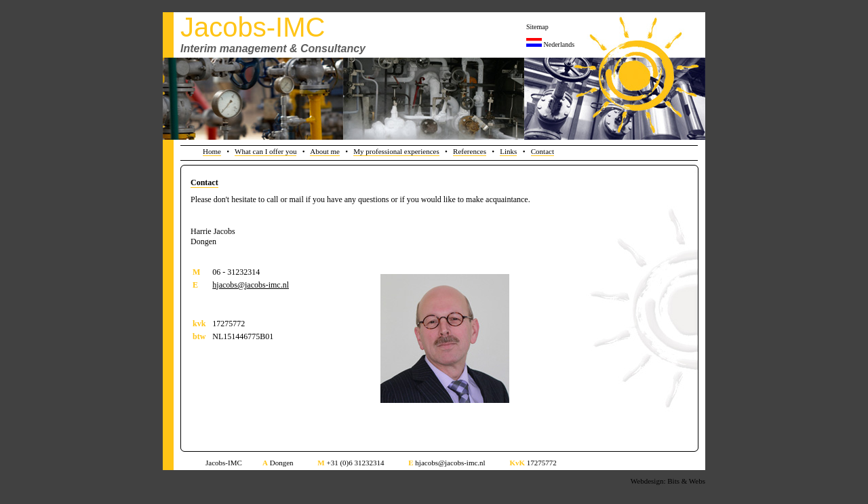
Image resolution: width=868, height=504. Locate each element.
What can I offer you (265, 151)
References (470, 151)
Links (508, 151)
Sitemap (537, 27)
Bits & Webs (686, 481)
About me (325, 151)
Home (212, 151)
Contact (542, 151)
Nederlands (559, 44)
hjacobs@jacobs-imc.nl (251, 285)
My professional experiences (396, 151)
